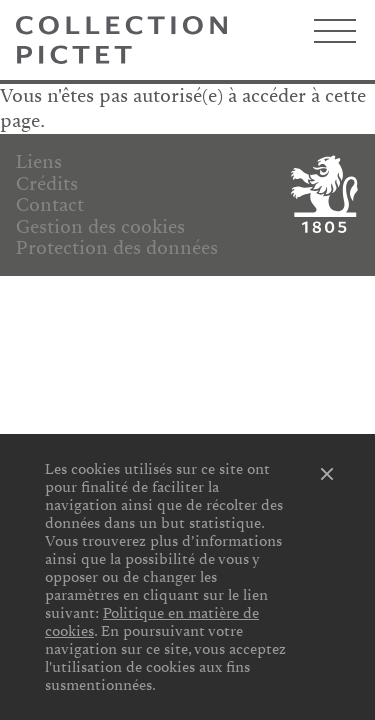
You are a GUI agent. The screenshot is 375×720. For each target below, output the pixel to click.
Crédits (47, 184)
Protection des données (117, 248)
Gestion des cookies (100, 227)
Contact (50, 205)
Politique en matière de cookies (152, 622)
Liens (39, 162)
